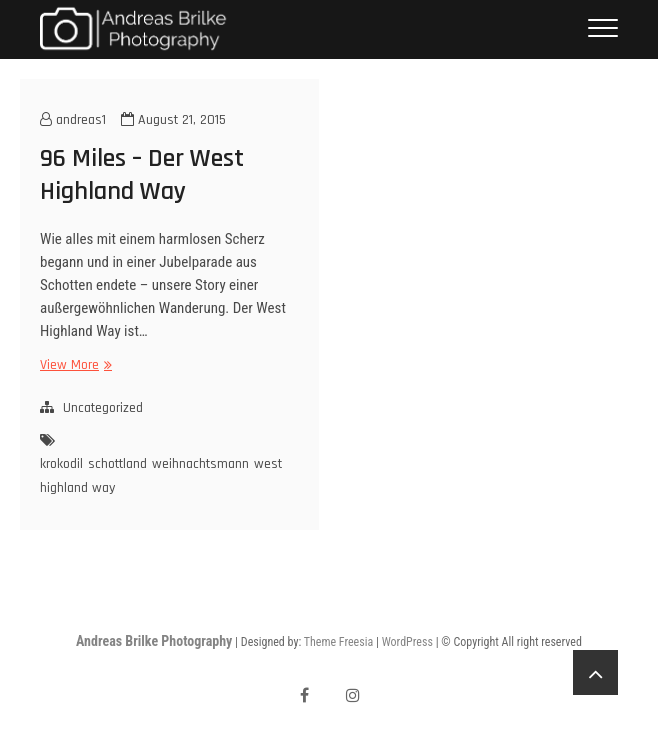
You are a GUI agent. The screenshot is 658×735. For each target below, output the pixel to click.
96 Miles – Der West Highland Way (142, 175)
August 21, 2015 (173, 120)
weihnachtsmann (200, 464)
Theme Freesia (338, 642)
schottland (117, 464)
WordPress (407, 642)
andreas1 (73, 120)
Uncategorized (103, 408)
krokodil (61, 464)
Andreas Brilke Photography (154, 641)
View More (73, 365)
